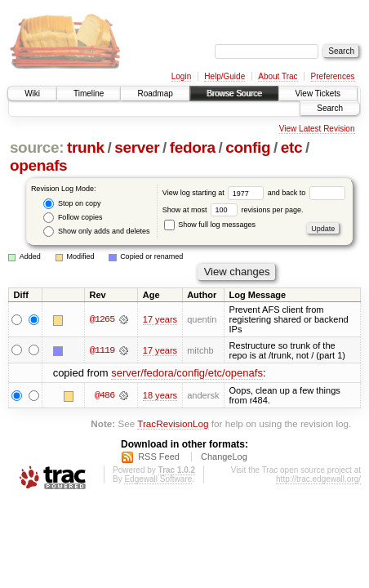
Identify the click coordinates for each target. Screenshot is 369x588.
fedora (193, 147)
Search (330, 108)
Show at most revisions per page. (233, 210)
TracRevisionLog (173, 423)
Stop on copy (72, 204)
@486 (104, 395)
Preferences (333, 76)
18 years (160, 395)
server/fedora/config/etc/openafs (187, 373)
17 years (160, 319)
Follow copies (73, 218)
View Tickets (318, 94)
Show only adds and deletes (96, 232)
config (248, 147)
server (137, 147)
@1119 (102, 350)
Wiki (32, 94)
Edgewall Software (158, 479)
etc (291, 147)
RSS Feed (159, 457)
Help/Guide (225, 76)
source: (37, 147)
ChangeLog (224, 457)
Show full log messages (210, 225)
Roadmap (155, 94)
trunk (86, 147)
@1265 (102, 319)
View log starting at (215, 193)
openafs (38, 165)
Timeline (89, 94)
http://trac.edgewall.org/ (318, 479)
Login (181, 76)
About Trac (278, 76)
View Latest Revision (317, 129)
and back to (307, 193)
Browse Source (234, 94)
